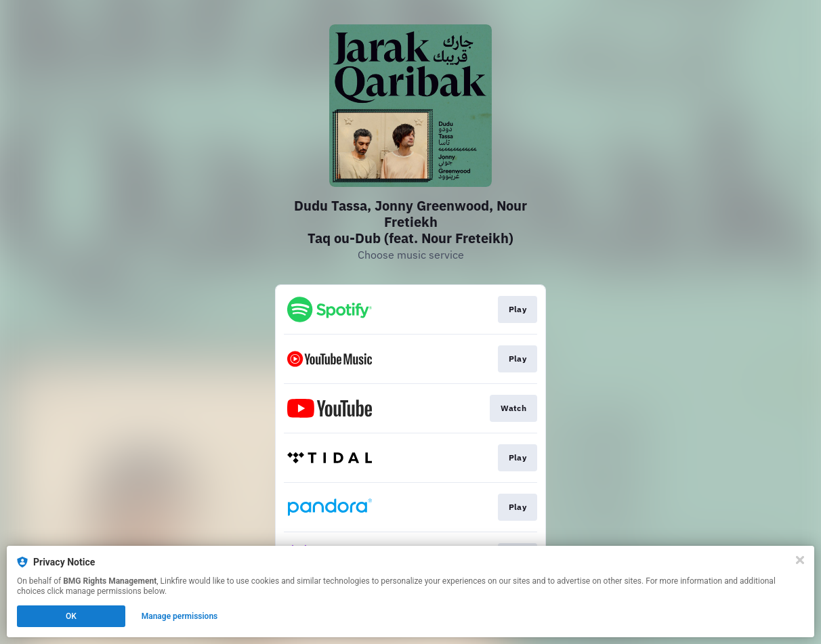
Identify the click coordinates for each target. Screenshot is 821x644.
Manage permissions (180, 616)
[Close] (800, 560)
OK (71, 616)
